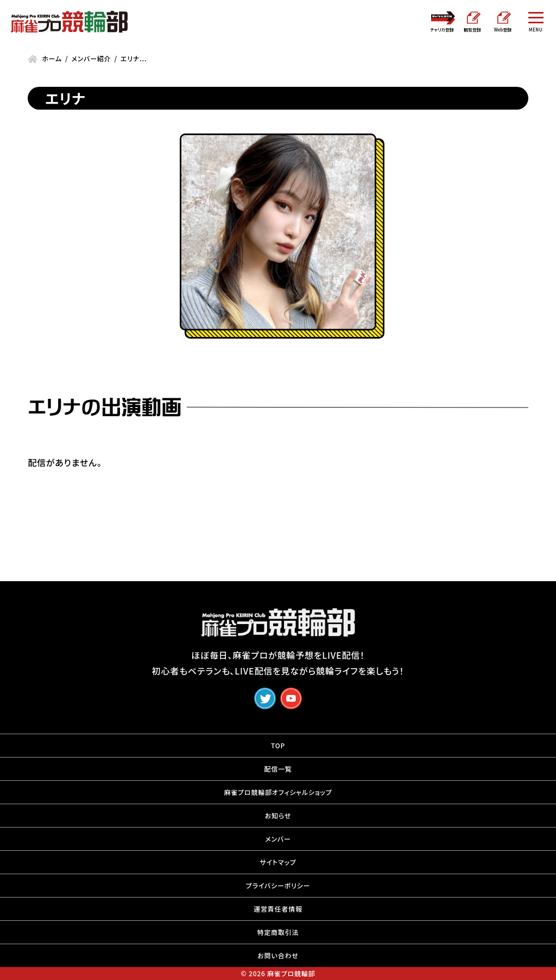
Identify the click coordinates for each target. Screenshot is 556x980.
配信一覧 (278, 769)
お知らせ (278, 815)
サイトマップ (278, 862)
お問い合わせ (278, 955)
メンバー (278, 839)
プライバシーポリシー (278, 885)
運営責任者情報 (278, 909)
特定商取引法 (278, 932)
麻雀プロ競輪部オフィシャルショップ (278, 792)
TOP (278, 745)
